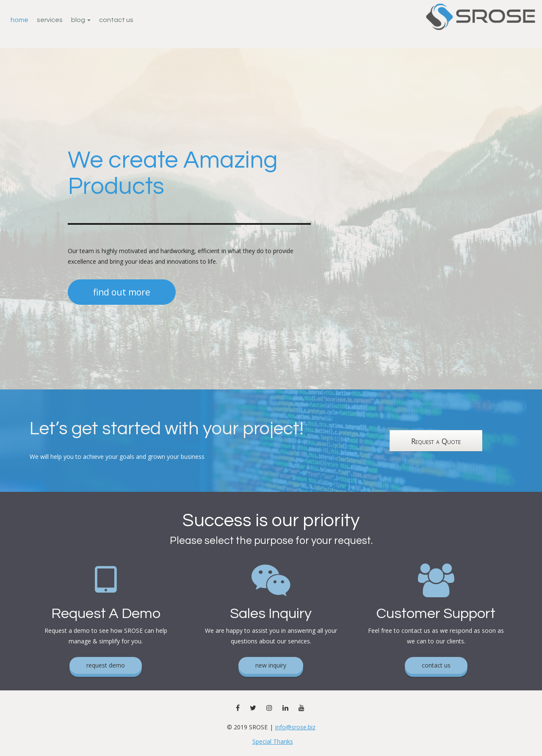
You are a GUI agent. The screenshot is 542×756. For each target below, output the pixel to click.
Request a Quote (436, 441)
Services (50, 20)
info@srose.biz (295, 727)
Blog (81, 20)
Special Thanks (273, 741)
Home (19, 20)
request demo (106, 665)
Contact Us (116, 20)
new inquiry (271, 665)
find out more (122, 292)
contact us (436, 665)
